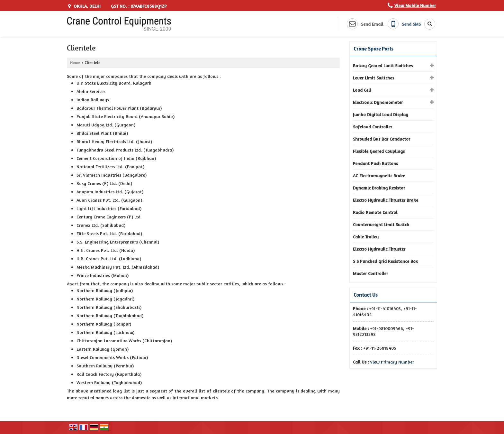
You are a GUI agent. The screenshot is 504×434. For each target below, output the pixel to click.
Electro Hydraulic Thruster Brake (386, 200)
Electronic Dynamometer (378, 102)
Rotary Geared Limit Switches (383, 65)
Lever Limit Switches (373, 78)
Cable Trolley (366, 237)
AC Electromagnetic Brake (379, 175)
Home (75, 63)
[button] (415, 5)
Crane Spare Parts (373, 49)
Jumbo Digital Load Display (381, 114)
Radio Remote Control (375, 212)
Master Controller (370, 273)
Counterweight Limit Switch (381, 224)
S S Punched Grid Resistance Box (385, 261)
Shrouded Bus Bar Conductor (382, 139)
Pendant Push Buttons (375, 163)
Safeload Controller (373, 127)
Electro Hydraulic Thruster (379, 249)
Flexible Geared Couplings (379, 151)
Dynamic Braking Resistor (379, 188)
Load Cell (362, 90)
